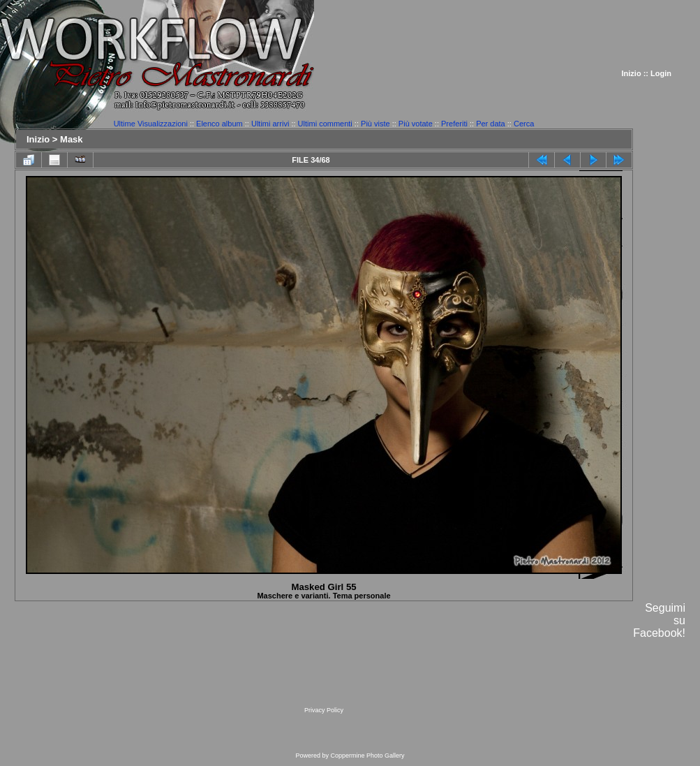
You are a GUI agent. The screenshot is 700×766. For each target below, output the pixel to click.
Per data (491, 124)
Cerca (524, 124)
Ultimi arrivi (270, 124)
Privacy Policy (324, 710)
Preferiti (454, 124)
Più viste (375, 124)
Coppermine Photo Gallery (367, 756)
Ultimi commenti (325, 124)
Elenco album (219, 124)
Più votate (416, 124)
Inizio (632, 73)
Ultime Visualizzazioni (151, 124)
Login (661, 73)
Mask (72, 139)
